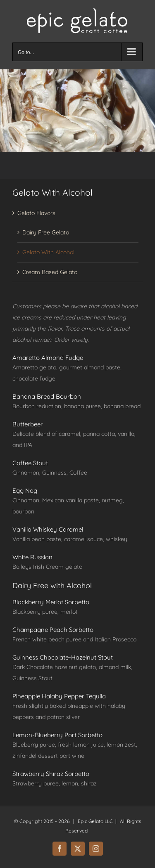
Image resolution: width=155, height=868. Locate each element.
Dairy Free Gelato (46, 232)
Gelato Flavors (36, 213)
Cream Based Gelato (50, 272)
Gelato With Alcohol (48, 252)
